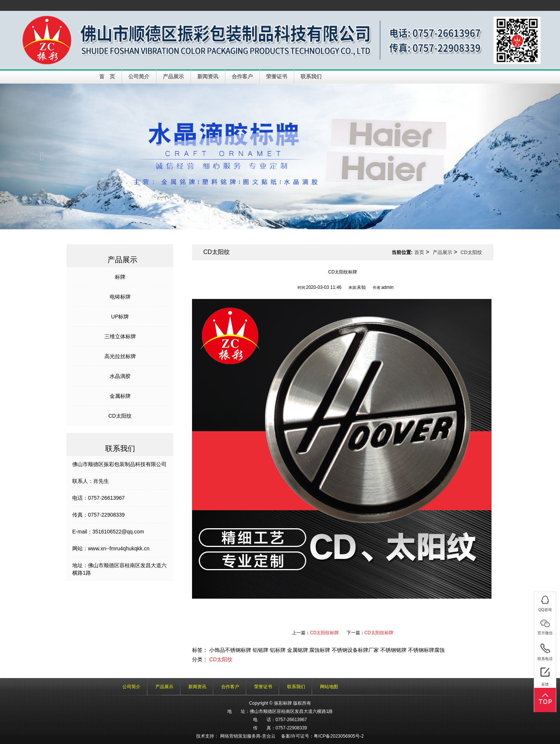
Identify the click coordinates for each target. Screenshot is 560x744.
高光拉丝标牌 (120, 356)
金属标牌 (120, 396)
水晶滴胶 (120, 376)
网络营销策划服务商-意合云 (248, 736)
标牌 (120, 277)
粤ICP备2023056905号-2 (339, 736)
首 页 (107, 76)
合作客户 (242, 76)
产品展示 (173, 76)
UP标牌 (120, 317)
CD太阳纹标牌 (324, 633)
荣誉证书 (277, 76)
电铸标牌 (120, 297)
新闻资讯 (208, 76)
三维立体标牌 (120, 336)
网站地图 (329, 687)
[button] (42, 157)
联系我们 (311, 76)
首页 (419, 252)
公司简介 (139, 76)
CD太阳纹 (120, 416)
